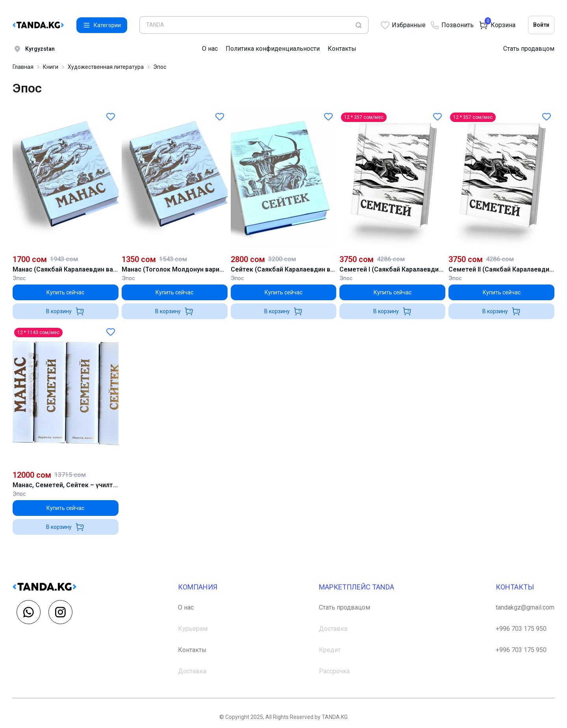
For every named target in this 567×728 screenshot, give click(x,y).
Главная (23, 67)
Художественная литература (106, 67)
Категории (102, 25)
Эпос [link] (160, 67)
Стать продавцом (529, 49)
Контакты (342, 49)
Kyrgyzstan (34, 49)
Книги (51, 67)
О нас (210, 49)
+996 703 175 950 (521, 629)
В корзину (65, 311)
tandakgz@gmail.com (525, 607)
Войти (541, 25)
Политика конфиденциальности (273, 49)
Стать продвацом (345, 607)
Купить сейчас (65, 292)
